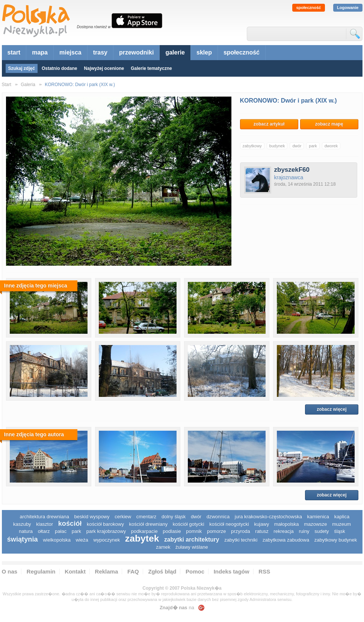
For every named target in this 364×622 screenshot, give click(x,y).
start (14, 52)
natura (26, 531)
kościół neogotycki (229, 524)
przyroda (241, 531)
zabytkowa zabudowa (286, 540)
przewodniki (136, 52)
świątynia (23, 539)
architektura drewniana (44, 517)
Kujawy (261, 524)
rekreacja (283, 531)
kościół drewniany (149, 524)
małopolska (287, 524)
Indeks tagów (232, 571)
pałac (61, 531)
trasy (100, 52)
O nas (10, 571)
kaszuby (22, 524)
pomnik (194, 531)
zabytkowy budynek (336, 540)
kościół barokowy (105, 524)
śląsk (340, 531)
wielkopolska (57, 540)
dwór (297, 146)
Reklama (107, 571)
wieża (82, 540)
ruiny (304, 531)
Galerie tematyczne (151, 68)
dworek (331, 146)
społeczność (308, 8)
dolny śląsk (174, 517)
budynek (277, 146)
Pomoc (195, 571)
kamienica (318, 517)
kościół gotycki (189, 524)
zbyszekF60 (292, 170)
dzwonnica (218, 517)
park (313, 146)
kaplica (342, 517)
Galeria (28, 85)
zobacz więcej (332, 409)
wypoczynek (106, 540)
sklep (204, 52)
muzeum (341, 524)
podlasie (172, 531)
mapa (40, 52)
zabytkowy (252, 146)
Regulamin (41, 571)
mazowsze (315, 524)
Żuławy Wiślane (192, 547)
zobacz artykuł (269, 124)
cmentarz (146, 517)
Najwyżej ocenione (104, 68)
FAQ (133, 571)
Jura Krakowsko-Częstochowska (268, 517)
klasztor (45, 524)
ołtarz (44, 531)
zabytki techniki (241, 540)
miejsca (70, 52)
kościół (70, 524)
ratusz (262, 531)
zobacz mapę (329, 124)
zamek (163, 547)
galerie (175, 52)
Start (7, 85)
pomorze (217, 531)
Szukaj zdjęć (22, 68)
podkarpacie (144, 531)
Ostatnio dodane (60, 68)
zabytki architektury (192, 540)
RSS (264, 571)
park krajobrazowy (106, 531)
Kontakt (75, 571)
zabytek (142, 538)
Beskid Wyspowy (92, 517)
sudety (322, 531)
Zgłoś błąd (162, 571)
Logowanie (348, 8)
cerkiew (123, 517)
